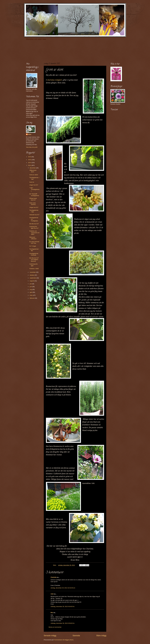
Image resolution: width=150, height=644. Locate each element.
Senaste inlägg (50, 636)
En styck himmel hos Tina (34, 242)
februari (32, 298)
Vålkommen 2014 (33, 171)
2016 (30, 157)
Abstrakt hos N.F (34, 215)
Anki (52, 594)
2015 (30, 160)
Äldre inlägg (101, 636)
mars (31, 295)
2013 (30, 165)
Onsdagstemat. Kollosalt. (34, 254)
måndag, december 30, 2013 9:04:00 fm (63, 606)
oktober (32, 275)
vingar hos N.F (34, 185)
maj (31, 289)
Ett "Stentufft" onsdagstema (34, 195)
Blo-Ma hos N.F (34, 224)
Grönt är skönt (34, 175)
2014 (30, 163)
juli (31, 284)
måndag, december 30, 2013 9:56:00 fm (63, 623)
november (33, 272)
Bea (52, 613)
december (33, 168)
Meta (30, 134)
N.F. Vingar (33, 246)
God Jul (32, 182)
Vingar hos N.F (34, 207)
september (33, 278)
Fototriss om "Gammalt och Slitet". (34, 233)
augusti (32, 281)
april (31, 292)
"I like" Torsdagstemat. (34, 189)
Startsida (76, 636)
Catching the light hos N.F (34, 227)
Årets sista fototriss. (33, 204)
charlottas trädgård (55, 80)
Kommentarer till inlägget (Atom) (64, 640)
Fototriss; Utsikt (34, 269)
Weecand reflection (33, 238)
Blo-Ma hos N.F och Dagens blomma (34, 260)
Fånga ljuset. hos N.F (33, 199)
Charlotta (54, 577)
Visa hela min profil (32, 147)
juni (31, 287)
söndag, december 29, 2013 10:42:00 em (63, 588)
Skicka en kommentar (55, 627)
